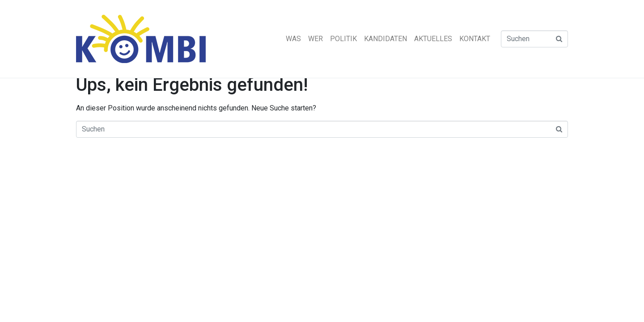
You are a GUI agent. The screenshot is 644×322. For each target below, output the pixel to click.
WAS (293, 39)
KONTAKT (475, 39)
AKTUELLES (433, 39)
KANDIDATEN (386, 39)
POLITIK (343, 39)
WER (316, 39)
